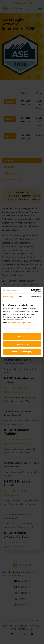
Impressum (26, 322)
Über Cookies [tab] (36, 297)
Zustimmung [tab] (8, 297)
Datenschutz (13, 322)
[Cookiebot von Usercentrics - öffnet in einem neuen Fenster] (31, 290)
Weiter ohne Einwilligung (22, 352)
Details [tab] (22, 297)
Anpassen (22, 344)
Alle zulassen (22, 336)
